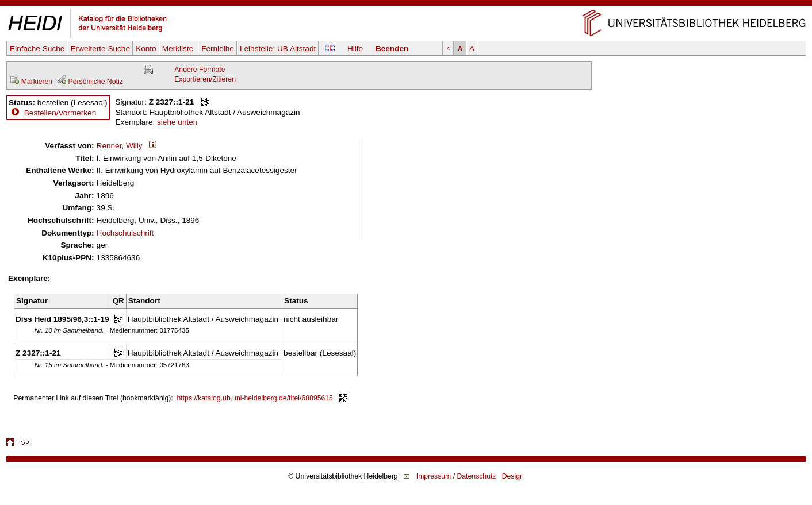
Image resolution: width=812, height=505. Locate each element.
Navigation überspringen (406, 5)
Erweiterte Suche (100, 49)
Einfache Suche (37, 49)
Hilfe (355, 49)
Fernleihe (218, 49)
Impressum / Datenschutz (456, 476)
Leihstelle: (278, 49)
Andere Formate (200, 70)
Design (513, 476)
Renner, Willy (120, 146)
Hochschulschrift (125, 233)
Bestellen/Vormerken (60, 113)
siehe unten (177, 122)
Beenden (392, 49)
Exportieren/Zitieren (205, 79)
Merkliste (179, 49)
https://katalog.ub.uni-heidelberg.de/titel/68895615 (255, 398)
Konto (146, 49)
